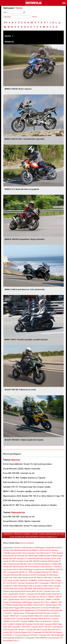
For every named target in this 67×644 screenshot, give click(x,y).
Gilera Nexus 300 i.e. (26, 586)
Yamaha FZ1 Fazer (24, 559)
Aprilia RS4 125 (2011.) (18, 594)
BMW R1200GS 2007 (17, 624)
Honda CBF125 (9, 632)
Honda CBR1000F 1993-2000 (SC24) (33, 589)
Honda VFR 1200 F (11, 586)
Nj (5, 27)
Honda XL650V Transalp (27, 619)
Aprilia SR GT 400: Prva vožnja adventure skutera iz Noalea (30, 505)
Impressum (8, 534)
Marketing (18, 534)
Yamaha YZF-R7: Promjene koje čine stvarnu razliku (27, 487)
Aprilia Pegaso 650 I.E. (24, 632)
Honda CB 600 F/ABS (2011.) (33, 616)
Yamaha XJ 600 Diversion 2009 (26, 548)
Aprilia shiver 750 (21, 613)
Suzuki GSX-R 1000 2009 (17, 569)
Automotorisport (27, 543)
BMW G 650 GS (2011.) (37, 605)
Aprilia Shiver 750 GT (17, 599)
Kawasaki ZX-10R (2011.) (38, 597)
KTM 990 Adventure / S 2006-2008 (48, 564)
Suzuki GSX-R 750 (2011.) (43, 627)
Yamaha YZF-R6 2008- (36, 594)
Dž (32, 23)
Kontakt (35, 534)
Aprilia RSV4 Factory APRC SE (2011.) (30, 591)
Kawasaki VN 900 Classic (48, 575)
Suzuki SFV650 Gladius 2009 (15, 602)
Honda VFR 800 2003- (51, 608)
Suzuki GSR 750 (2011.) (17, 630)
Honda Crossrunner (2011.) (30, 583)
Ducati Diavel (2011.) (54, 594)
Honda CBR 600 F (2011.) (24, 564)
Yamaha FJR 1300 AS (50, 572)
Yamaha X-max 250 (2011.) (43, 567)
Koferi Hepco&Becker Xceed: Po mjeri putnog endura (27, 464)
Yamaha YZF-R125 (25, 567)
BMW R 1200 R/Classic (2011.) (44, 580)
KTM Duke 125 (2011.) (51, 613)
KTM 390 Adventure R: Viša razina (19, 500)
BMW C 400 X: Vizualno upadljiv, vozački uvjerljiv (25, 491)
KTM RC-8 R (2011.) (45, 619)
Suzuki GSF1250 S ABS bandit (15, 578)
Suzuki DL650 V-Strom (19, 553)
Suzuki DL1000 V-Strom (44, 586)
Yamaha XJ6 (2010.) (30, 575)
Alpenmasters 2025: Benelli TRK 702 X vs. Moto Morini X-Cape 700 (34, 496)
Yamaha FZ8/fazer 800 (13, 575)
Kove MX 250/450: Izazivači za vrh (19, 473)
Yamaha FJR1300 (35, 613)
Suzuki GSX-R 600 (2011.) (36, 599)
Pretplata (27, 534)
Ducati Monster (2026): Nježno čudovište (22, 469)
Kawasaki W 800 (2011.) (16, 638)
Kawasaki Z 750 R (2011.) (22, 627)
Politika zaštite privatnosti (49, 534)
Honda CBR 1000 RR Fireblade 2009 (37, 561)
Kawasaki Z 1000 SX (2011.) (52, 583)
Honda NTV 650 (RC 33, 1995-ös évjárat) (25, 572)
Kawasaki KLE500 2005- (43, 632)
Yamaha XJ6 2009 (10, 550)
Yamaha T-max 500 (36, 553)
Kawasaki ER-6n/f (25, 550)
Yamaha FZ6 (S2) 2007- (35, 624)
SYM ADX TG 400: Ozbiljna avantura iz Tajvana (24, 478)
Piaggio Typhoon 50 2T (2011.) (39, 602)
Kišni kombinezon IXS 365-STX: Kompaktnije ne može (28, 482)
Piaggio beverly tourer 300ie (38, 569)
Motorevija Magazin (12, 454)
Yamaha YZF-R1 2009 (52, 559)
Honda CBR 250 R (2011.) (51, 630)
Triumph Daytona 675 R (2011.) (27, 635)
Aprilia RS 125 (26, 580)
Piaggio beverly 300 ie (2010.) (50, 548)
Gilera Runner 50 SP (11, 556)
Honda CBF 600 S (34, 630)
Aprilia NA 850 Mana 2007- (14, 610)
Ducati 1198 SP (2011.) (12, 616)
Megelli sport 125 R (33, 610)
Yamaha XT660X (50, 556)
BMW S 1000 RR (53, 599)
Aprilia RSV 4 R (47, 610)
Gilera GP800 (38, 556)
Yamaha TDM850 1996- (30, 621)
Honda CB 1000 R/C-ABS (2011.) (41, 578)
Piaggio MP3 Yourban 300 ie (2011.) (28, 608)
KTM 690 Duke (38, 559)
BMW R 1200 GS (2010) (42, 550)
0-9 (5, 23)
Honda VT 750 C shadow (53, 553)
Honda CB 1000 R (26, 556)
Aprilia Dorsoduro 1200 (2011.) (16, 597)
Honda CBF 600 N (10, 567)
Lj (59, 23)
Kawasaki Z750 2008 (35, 638)
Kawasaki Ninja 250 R (19, 605)
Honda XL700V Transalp (13, 561)
